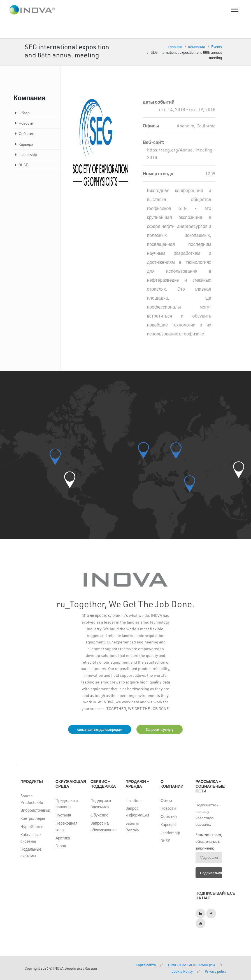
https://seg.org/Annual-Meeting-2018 (181, 153)
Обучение (99, 815)
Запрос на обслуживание (104, 826)
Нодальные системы (31, 852)
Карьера (26, 144)
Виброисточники (34, 810)
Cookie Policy (182, 971)
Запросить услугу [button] (160, 729)
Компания (197, 47)
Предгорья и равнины (67, 804)
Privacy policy (216, 971)
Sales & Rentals (132, 826)
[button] (70, 480)
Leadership (28, 154)
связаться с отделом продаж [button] (99, 729)
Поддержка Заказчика (101, 804)
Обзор (24, 113)
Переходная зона (67, 826)
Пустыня (63, 815)
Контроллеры (33, 818)
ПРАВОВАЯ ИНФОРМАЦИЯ (191, 965)
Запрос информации (137, 812)
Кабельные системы (31, 838)
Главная (175, 47)
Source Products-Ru (32, 799)
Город (61, 846)
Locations (134, 800)
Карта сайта (146, 965)
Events (217, 47)
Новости (26, 123)
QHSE (23, 165)
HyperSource (32, 826)
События (26, 133)
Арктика (63, 838)
